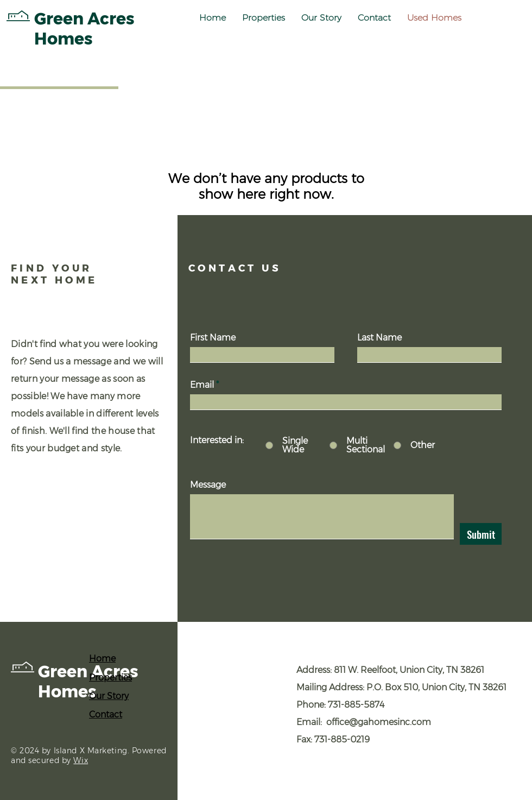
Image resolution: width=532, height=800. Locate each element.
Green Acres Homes (88, 682)
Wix (81, 760)
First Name (213, 338)
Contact (106, 714)
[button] (264, 18)
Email (202, 385)
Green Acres (84, 19)
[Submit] (481, 534)
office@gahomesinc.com (379, 722)
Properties (110, 678)
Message (208, 485)
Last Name (379, 338)
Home (102, 659)
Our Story (109, 696)
